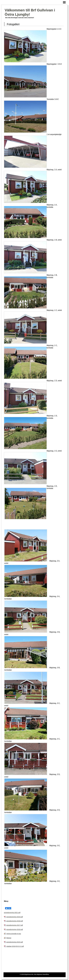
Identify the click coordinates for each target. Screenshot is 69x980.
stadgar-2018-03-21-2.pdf (15, 946)
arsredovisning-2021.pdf (12, 913)
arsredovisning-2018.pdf (15, 921)
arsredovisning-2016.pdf (15, 930)
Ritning (9, 938)
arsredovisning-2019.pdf (15, 917)
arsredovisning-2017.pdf (15, 925)
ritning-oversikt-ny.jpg (14, 934)
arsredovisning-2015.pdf (15, 942)
